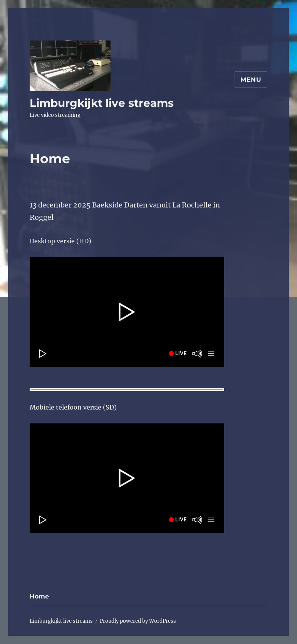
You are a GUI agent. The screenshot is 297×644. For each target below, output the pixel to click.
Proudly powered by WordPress (138, 621)
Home (39, 596)
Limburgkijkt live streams (102, 103)
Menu (251, 80)
